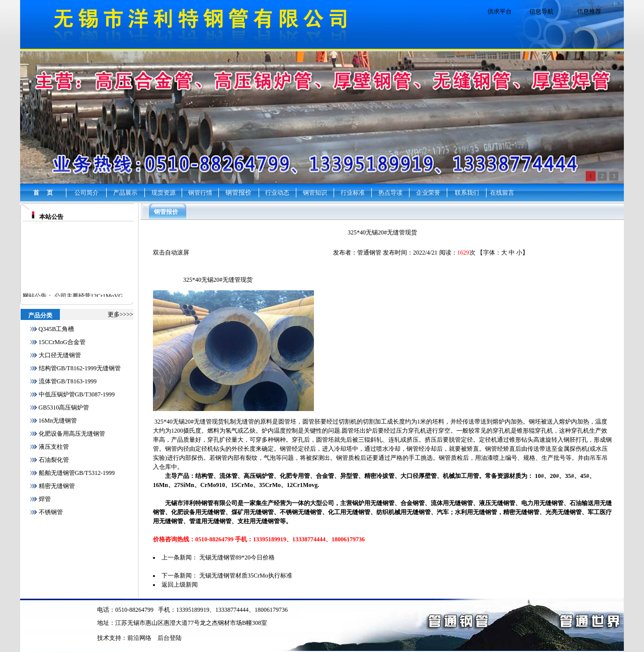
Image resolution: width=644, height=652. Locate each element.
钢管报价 (238, 192)
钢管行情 (200, 193)
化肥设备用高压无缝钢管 (72, 434)
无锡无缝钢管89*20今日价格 (237, 557)
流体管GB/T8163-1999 (68, 381)
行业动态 (277, 193)
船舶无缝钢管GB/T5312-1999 (77, 473)
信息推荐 (589, 12)
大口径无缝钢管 (60, 355)
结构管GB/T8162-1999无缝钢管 (80, 368)
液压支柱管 (54, 447)
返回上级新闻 (180, 585)
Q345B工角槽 (57, 329)
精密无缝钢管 (57, 486)
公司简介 (87, 193)
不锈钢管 (51, 512)
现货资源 (164, 193)
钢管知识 (315, 193)
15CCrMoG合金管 (62, 342)
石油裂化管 (54, 460)
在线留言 (502, 193)
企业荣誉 (428, 193)
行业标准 (353, 193)
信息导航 (541, 12)
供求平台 (500, 12)
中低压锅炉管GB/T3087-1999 (77, 394)
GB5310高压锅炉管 (64, 407)
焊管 (45, 499)
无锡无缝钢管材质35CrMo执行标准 (246, 576)
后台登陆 (170, 638)
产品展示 (125, 193)
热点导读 (390, 193)
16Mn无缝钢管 (58, 421)
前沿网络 (139, 638)
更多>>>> (120, 314)
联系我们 (467, 193)
